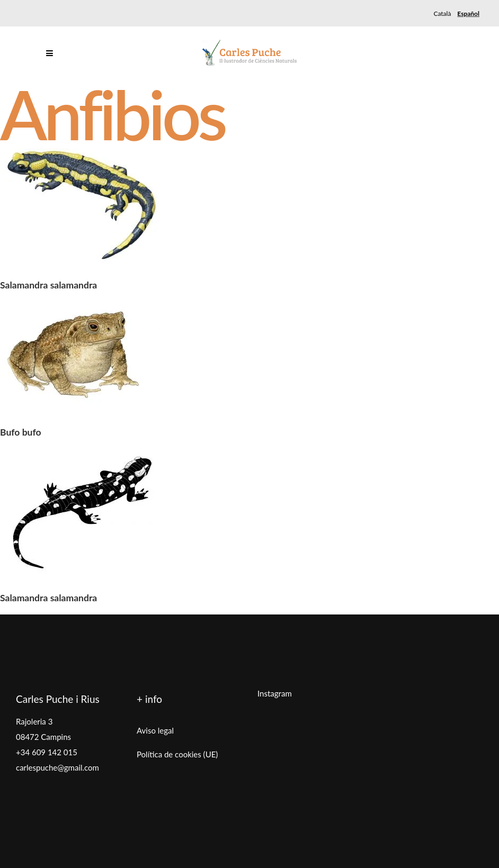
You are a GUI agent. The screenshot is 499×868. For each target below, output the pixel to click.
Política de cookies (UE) (177, 754)
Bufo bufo (21, 432)
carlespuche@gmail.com (57, 767)
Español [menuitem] (468, 13)
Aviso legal (155, 730)
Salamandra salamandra (48, 285)
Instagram (275, 693)
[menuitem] (442, 13)
